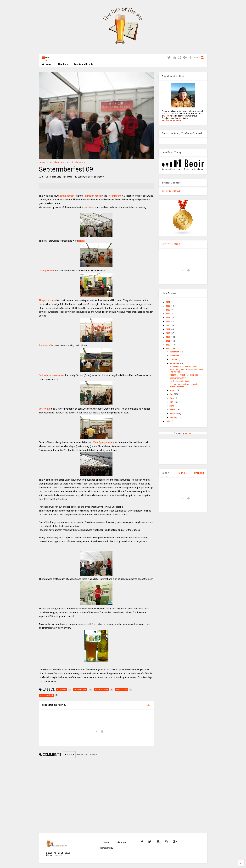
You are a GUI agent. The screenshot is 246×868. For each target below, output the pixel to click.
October (174, 360)
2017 (168, 318)
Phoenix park (114, 196)
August (173, 390)
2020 (168, 306)
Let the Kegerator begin (180, 381)
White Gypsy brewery (103, 442)
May (172, 402)
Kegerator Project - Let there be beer (185, 375)
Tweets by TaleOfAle (171, 191)
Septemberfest (66, 196)
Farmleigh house (92, 196)
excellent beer (58, 162)
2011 (168, 341)
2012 (168, 337)
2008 (168, 421)
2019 (168, 310)
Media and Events (84, 64)
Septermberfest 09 (178, 378)
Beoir (166, 116)
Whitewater (45, 409)
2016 (168, 322)
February (174, 414)
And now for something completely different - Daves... (184, 385)
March (173, 410)
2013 (168, 333)
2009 (168, 349)
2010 (168, 345)
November (175, 356)
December (175, 352)
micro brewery (77, 162)
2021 (168, 302)
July (172, 394)
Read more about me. (172, 120)
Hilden (91, 207)
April (172, 406)
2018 (168, 314)
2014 (168, 329)
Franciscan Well (47, 345)
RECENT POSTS (171, 244)
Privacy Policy (106, 848)
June (172, 398)
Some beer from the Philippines (183, 367)
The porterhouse (47, 300)
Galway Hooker (46, 271)
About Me (63, 64)
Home (47, 64)
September (175, 363)
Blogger (188, 433)
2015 (168, 325)
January (174, 417)
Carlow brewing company (52, 375)
